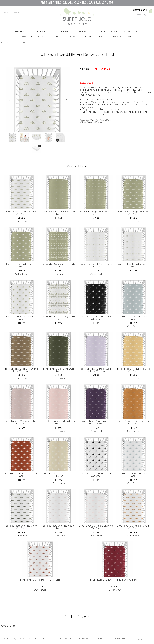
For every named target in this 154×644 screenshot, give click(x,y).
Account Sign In (143, 15)
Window (88, 37)
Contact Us (25, 639)
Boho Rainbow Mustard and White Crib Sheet (133, 370)
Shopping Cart (140, 10)
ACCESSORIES (115, 37)
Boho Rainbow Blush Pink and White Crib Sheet (59, 422)
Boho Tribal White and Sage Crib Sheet (59, 318)
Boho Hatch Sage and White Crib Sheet (96, 213)
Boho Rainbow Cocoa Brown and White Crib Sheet (21, 370)
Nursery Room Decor (106, 31)
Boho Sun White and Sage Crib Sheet (21, 318)
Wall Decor (56, 37)
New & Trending (21, 31)
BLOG (37, 639)
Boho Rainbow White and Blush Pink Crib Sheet (96, 527)
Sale (130, 37)
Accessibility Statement (118, 639)
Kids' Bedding (83, 31)
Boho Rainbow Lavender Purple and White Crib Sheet (96, 370)
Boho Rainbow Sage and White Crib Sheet (133, 213)
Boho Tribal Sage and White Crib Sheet (59, 265)
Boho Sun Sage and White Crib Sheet (21, 265)
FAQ (14, 639)
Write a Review (8, 626)
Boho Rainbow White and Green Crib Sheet (21, 527)
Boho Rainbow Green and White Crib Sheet (59, 370)
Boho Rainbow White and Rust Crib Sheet (40, 580)
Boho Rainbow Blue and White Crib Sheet (133, 318)
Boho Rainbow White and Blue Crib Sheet (133, 475)
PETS (100, 37)
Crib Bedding (41, 31)
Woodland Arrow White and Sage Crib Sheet (96, 265)
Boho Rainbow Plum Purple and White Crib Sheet (96, 422)
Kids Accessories (132, 31)
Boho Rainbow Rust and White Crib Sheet (21, 475)
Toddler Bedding (62, 31)
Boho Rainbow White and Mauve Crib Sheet (59, 527)
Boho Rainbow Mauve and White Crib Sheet (21, 422)
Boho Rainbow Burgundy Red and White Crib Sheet (115, 580)
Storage (73, 37)
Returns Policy (85, 639)
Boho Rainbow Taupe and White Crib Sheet (59, 475)
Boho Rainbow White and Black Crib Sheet (96, 475)
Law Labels (100, 639)
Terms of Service (67, 639)
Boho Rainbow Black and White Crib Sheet (96, 318)
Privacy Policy (49, 639)
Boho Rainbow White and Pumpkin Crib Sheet (133, 527)
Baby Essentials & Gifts (32, 37)
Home (3, 43)
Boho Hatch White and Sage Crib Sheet (133, 265)
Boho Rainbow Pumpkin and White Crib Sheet (133, 422)
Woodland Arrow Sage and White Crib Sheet (59, 213)
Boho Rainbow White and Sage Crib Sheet (21, 213)
